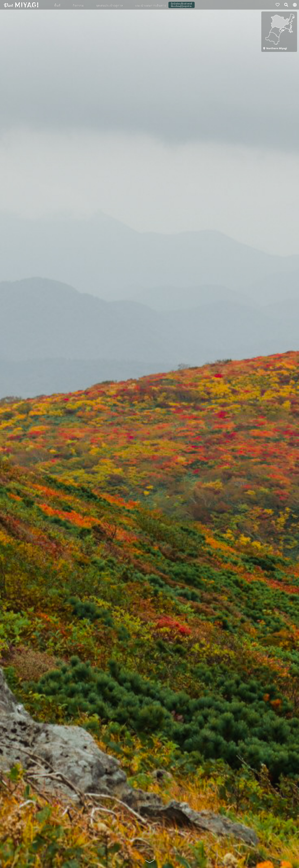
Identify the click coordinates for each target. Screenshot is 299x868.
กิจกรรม (78, 5)
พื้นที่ (57, 5)
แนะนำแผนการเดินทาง (151, 5)
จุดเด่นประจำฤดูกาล (109, 5)
